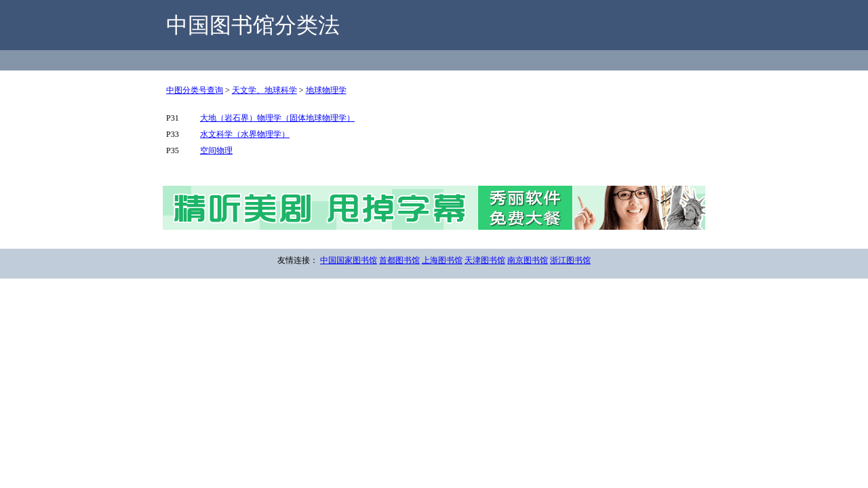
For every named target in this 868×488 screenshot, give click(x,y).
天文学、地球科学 (264, 90)
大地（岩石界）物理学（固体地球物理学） (277, 118)
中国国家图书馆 (349, 260)
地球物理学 (326, 90)
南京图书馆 (528, 260)
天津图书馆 (485, 260)
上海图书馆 (442, 260)
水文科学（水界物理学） (245, 134)
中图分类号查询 (195, 90)
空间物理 (216, 150)
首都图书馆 (399, 260)
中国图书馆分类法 (253, 25)
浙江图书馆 (570, 260)
